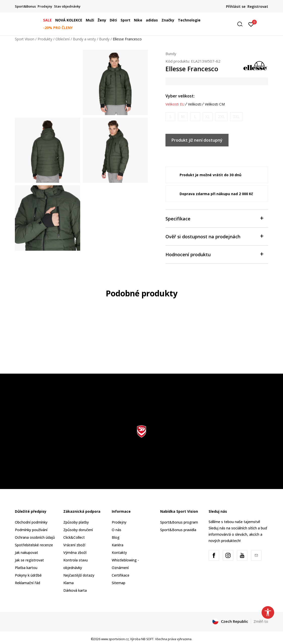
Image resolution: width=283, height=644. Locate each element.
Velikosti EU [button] (175, 104)
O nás (117, 530)
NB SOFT (147, 639)
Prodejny (119, 522)
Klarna (68, 583)
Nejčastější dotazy (79, 575)
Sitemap (119, 583)
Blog (116, 537)
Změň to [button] (261, 621)
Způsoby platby (76, 522)
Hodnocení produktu (214, 254)
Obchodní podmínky (31, 522)
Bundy (104, 39)
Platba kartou (26, 568)
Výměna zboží (75, 552)
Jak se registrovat (29, 560)
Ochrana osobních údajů (35, 537)
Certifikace (121, 575)
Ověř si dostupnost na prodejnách (214, 236)
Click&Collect (74, 537)
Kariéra (118, 545)
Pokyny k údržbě (28, 575)
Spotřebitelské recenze (34, 545)
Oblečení (63, 39)
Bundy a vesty (84, 39)
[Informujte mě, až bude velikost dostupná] (170, 117)
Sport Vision (25, 39)
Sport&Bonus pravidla (178, 530)
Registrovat (258, 6)
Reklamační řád (27, 583)
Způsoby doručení (78, 530)
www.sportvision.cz (115, 639)
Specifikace (214, 218)
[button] (242, 24)
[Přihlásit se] (251, 24)
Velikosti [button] (195, 104)
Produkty (45, 39)
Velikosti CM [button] (215, 104)
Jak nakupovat (26, 552)
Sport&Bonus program (179, 522)
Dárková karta (75, 590)
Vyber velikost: (180, 96)
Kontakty (119, 552)
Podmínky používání (31, 530)
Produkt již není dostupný (197, 140)
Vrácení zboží (74, 545)
